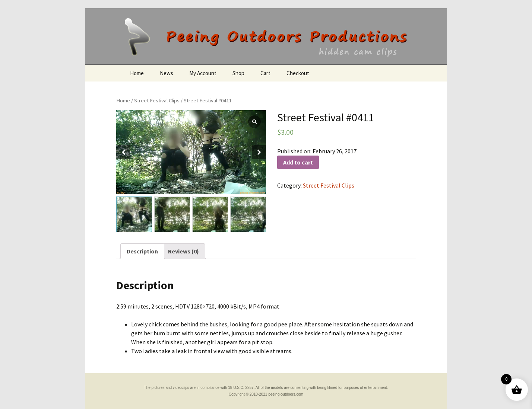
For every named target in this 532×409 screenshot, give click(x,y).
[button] (259, 152)
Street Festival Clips (157, 100)
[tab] (142, 251)
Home (137, 73)
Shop (238, 73)
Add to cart (298, 162)
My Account (203, 73)
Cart (265, 73)
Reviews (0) (183, 251)
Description (142, 251)
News (167, 73)
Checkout (298, 73)
